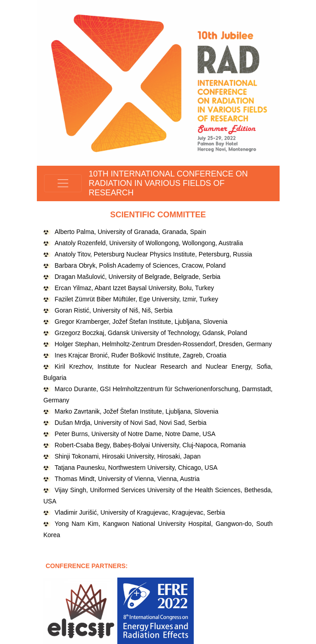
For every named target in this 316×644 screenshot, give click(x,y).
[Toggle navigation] (63, 183)
